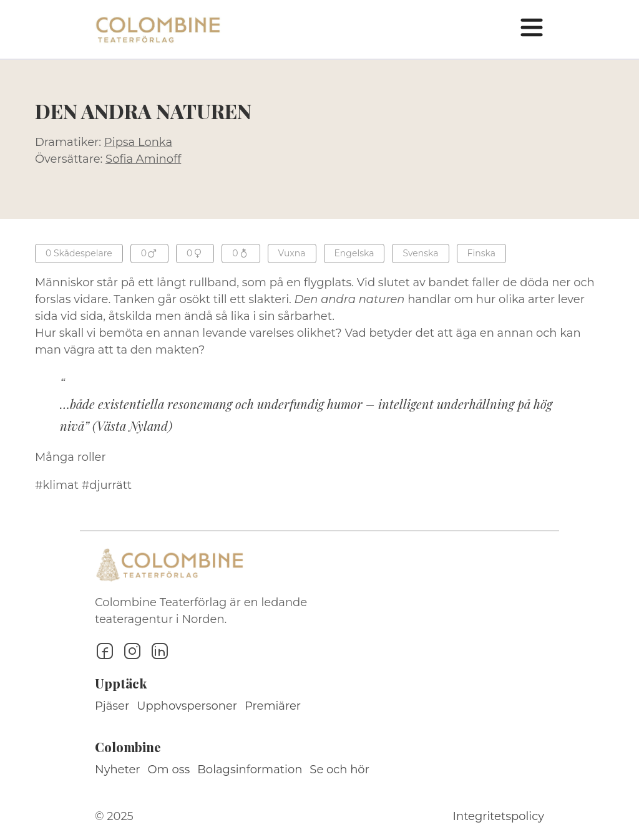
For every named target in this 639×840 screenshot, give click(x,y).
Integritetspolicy (499, 816)
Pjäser (112, 706)
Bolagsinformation (250, 770)
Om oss (169, 770)
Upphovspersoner (187, 706)
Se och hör (339, 770)
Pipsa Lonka (138, 142)
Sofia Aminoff (143, 159)
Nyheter (118, 770)
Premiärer (273, 706)
